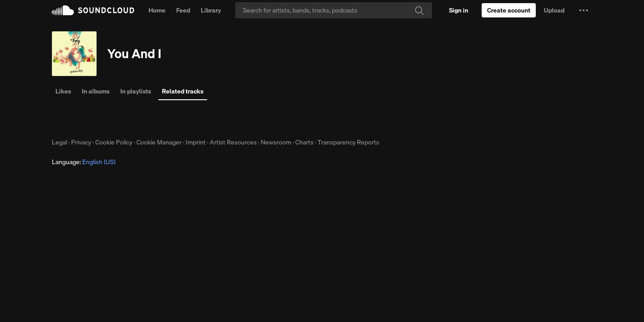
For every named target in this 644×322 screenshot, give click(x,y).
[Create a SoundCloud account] (509, 10)
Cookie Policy (114, 142)
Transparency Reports (348, 142)
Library (211, 10)
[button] (584, 10)
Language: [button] (84, 162)
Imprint (196, 142)
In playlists (136, 91)
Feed (183, 10)
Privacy (81, 142)
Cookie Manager (159, 142)
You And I (134, 53)
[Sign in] (459, 10)
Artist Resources (233, 142)
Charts (304, 142)
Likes (63, 91)
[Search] (334, 10)
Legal (59, 142)
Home (157, 10)
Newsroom (276, 142)
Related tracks (183, 91)
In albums (96, 91)
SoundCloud (93, 10)
